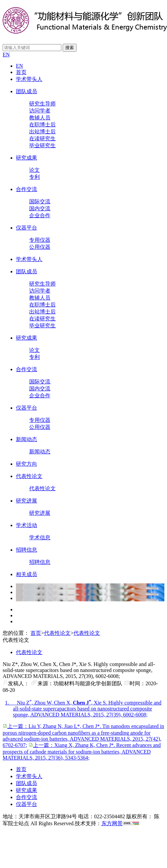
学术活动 (27, 525)
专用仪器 (40, 240)
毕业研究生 (42, 145)
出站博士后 (42, 132)
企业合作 (40, 215)
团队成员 (27, 91)
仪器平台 (27, 228)
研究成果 (27, 158)
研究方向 (27, 464)
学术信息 (40, 537)
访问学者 (40, 111)
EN (6, 55)
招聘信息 (27, 550)
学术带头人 (29, 79)
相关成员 (27, 574)
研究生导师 (42, 104)
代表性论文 (29, 476)
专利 (34, 177)
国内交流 (40, 208)
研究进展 (27, 501)
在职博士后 (42, 125)
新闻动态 (27, 439)
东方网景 (112, 823)
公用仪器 (40, 247)
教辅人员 (40, 118)
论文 (34, 170)
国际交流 (40, 201)
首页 (21, 72)
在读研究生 (42, 138)
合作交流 (27, 189)
